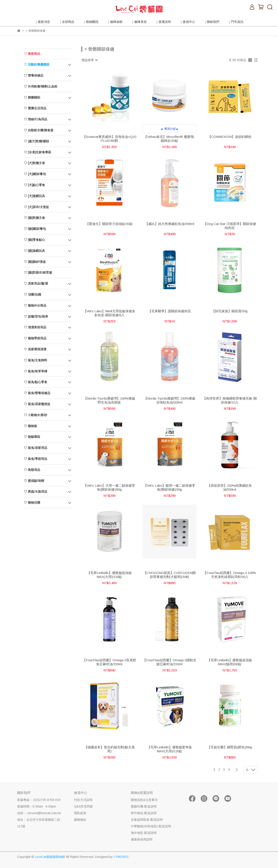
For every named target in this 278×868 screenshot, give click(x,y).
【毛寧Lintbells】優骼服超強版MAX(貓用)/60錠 (230, 662)
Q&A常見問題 (83, 806)
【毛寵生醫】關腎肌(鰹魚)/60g (230, 747)
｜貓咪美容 (139, 22)
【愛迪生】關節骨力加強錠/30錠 (109, 224)
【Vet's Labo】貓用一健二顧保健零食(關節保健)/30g (169, 487)
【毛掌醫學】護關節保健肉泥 (169, 311)
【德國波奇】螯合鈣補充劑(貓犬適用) (109, 749)
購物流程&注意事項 (144, 800)
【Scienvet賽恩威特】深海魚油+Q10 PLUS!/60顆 (109, 139)
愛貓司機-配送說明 (144, 806)
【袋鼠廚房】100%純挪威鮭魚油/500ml (230, 487)
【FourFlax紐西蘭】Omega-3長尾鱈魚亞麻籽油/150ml (109, 662)
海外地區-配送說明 (144, 833)
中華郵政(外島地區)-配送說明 (151, 826)
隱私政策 (80, 813)
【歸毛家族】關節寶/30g (230, 311)
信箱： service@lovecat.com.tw (39, 813)
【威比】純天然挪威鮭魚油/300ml (170, 224)
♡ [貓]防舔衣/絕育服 (38, 272)
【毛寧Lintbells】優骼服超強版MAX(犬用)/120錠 (109, 575)
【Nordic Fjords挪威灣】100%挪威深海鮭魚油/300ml (170, 400)
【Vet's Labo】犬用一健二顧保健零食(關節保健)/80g (109, 487)
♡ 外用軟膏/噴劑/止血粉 (41, 86)
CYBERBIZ (121, 857)
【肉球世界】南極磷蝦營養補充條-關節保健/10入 (230, 400)
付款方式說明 (83, 800)
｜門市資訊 (236, 22)
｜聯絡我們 (211, 22)
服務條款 (80, 820)
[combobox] (89, 60)
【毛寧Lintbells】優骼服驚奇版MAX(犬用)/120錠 (170, 749)
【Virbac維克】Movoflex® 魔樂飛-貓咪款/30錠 (169, 139)
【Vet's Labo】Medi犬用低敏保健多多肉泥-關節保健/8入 (109, 313)
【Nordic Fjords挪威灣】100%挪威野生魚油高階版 (109, 400)
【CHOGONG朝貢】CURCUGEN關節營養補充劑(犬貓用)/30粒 (169, 575)
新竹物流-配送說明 (144, 813)
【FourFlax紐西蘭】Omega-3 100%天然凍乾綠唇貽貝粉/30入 (230, 575)
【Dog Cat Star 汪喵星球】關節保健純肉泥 (230, 226)
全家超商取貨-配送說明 (147, 820)
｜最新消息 (42, 22)
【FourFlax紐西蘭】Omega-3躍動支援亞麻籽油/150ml (170, 662)
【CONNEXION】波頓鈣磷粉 (230, 137)
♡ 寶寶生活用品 (35, 108)
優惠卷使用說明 (142, 839)
